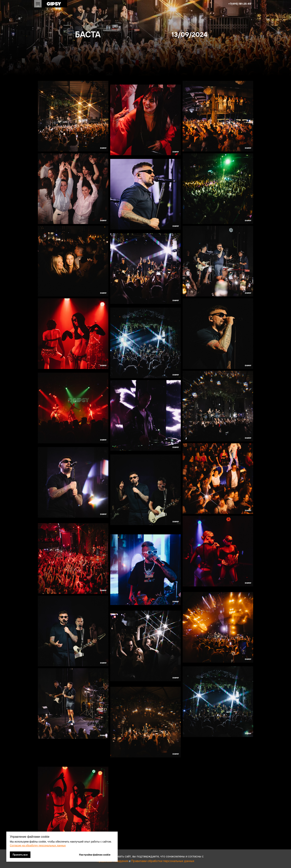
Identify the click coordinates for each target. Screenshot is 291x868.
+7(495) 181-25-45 (240, 4)
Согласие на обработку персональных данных (38, 846)
